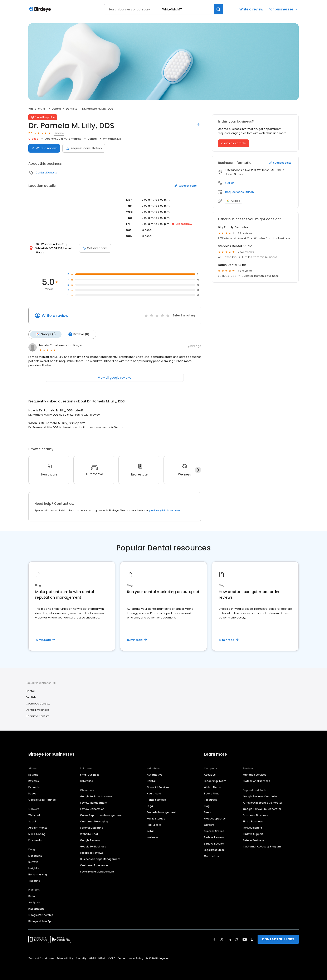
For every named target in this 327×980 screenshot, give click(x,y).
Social (32, 821)
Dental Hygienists (37, 710)
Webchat (34, 815)
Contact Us (211, 856)
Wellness (153, 837)
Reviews (34, 781)
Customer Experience (94, 865)
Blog (207, 806)
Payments (35, 840)
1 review (59, 133)
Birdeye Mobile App (40, 921)
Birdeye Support (253, 834)
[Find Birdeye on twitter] (222, 939)
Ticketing (34, 880)
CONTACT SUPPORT (278, 939)
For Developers (252, 827)
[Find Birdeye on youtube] (245, 939)
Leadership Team (215, 781)
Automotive (155, 774)
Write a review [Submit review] (44, 148)
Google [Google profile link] (233, 201)
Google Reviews (90, 840)
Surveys (33, 862)
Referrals (34, 787)
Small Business (90, 774)
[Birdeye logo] (40, 9)
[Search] (219, 9)
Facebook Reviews (92, 852)
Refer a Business (254, 840)
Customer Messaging (94, 821)
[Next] (198, 470)
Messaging (35, 855)
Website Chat (89, 834)
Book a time (212, 793)
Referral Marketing (92, 827)
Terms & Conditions (41, 958)
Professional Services (257, 781)
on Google (75, 345)
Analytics (34, 902)
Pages (32, 793)
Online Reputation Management (101, 815)
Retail (150, 831)
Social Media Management (97, 871)
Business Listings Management (100, 859)
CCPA (112, 958)
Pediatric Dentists (38, 716)
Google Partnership (41, 915)
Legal (150, 806)
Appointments (38, 827)
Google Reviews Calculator (260, 796)
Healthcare (154, 793)
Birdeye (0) (78, 334)
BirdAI (32, 896)
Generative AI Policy (131, 958)
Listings (33, 774)
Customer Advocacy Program (262, 846)
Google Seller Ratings (42, 799)
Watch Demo (213, 787)
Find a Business (253, 821)
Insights (34, 868)
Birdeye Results (214, 843)
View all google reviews (115, 377)
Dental (56, 109)
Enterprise (87, 781)
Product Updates (215, 818)
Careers (209, 824)
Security (81, 958)
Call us (230, 183)
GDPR (92, 958)
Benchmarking (38, 874)
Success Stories (214, 831)
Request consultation (84, 148)
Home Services (156, 799)
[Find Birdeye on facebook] (214, 939)
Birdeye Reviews (214, 837)
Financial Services (158, 787)
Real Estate (154, 824)
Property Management (161, 812)
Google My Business (93, 846)
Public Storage (156, 818)
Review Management (94, 802)
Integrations (36, 908)
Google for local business (96, 796)
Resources (211, 799)
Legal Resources (214, 849)
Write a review (251, 9)
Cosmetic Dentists (38, 703)
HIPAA (102, 958)
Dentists (72, 109)
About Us (210, 774)
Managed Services (255, 774)
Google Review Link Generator (262, 809)
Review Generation (92, 809)
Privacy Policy (65, 958)
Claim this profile (234, 143)
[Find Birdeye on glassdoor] (252, 939)
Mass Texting (37, 834)
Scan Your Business (255, 815)
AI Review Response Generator (263, 802)
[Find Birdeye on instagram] (237, 939)
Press (207, 812)
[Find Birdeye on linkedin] (229, 939)
